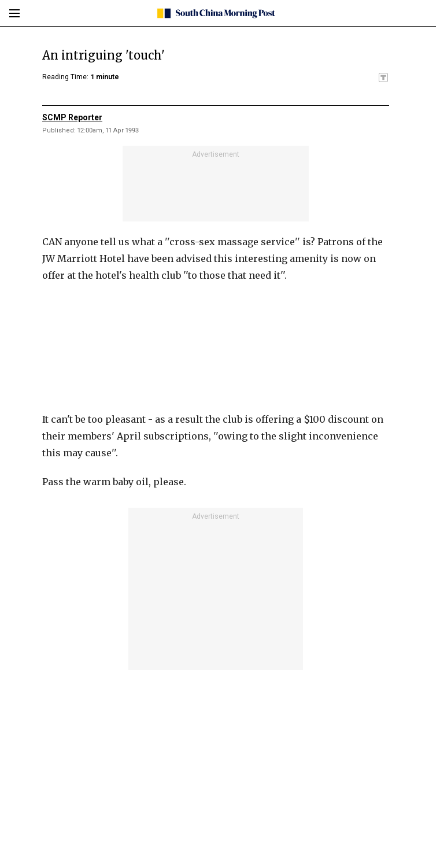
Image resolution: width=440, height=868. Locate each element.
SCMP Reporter (72, 117)
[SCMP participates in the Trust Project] (383, 77)
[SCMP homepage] (216, 13)
